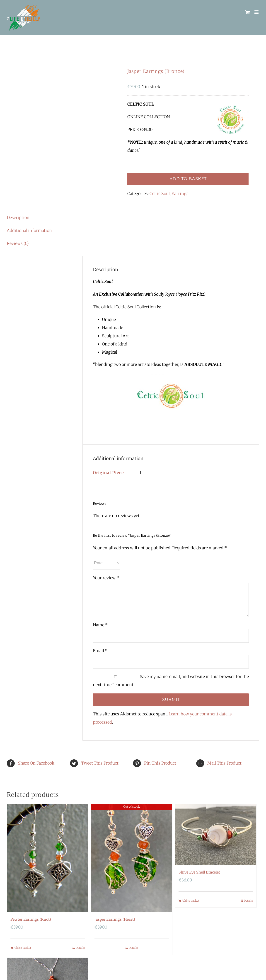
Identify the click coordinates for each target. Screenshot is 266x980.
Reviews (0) (18, 243)
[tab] (37, 218)
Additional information (29, 231)
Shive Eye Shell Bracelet (199, 872)
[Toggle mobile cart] (248, 12)
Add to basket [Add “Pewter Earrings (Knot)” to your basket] (22, 948)
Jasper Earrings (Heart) (115, 919)
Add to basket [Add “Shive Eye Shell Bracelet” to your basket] (191, 901)
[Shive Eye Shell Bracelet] (216, 834)
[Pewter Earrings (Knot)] (48, 858)
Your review (106, 578)
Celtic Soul (160, 194)
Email (100, 651)
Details (80, 948)
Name (100, 625)
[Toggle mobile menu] (257, 12)
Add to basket (188, 179)
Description (18, 218)
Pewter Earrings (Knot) (31, 919)
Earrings (180, 194)
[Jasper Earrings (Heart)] (132, 858)
